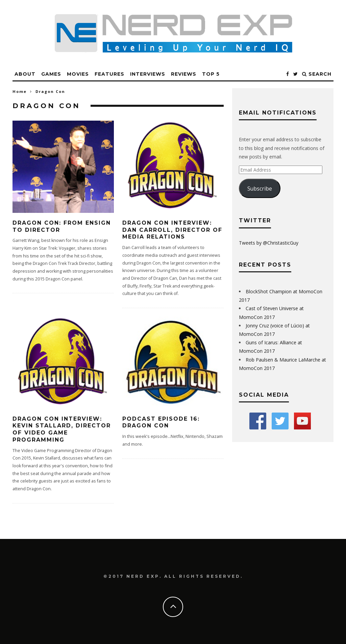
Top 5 (211, 74)
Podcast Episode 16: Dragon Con (161, 422)
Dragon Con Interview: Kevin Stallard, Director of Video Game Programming (62, 429)
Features (109, 74)
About (25, 74)
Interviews (148, 74)
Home (20, 91)
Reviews (184, 74)
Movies (78, 74)
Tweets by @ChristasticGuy (269, 243)
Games (51, 74)
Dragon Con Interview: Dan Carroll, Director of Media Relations (172, 230)
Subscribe (260, 189)
